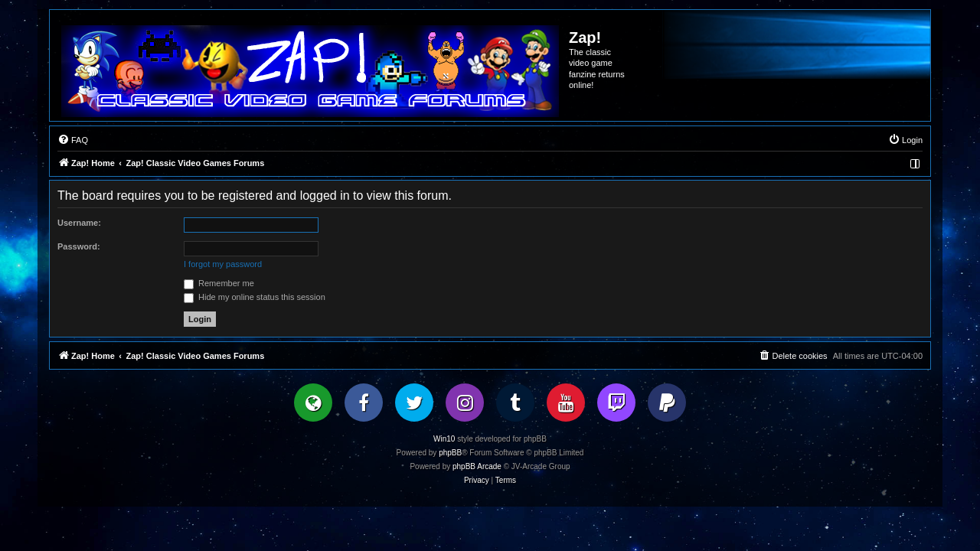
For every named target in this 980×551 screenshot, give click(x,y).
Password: (79, 246)
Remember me (219, 283)
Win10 (444, 439)
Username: (79, 223)
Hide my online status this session (255, 297)
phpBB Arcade (477, 466)
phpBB (450, 453)
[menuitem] (73, 140)
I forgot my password (223, 264)
